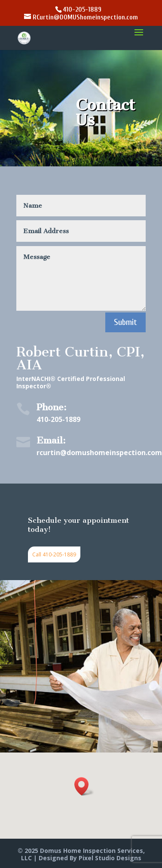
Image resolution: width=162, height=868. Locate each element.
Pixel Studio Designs (110, 858)
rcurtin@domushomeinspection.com (99, 453)
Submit (125, 322)
